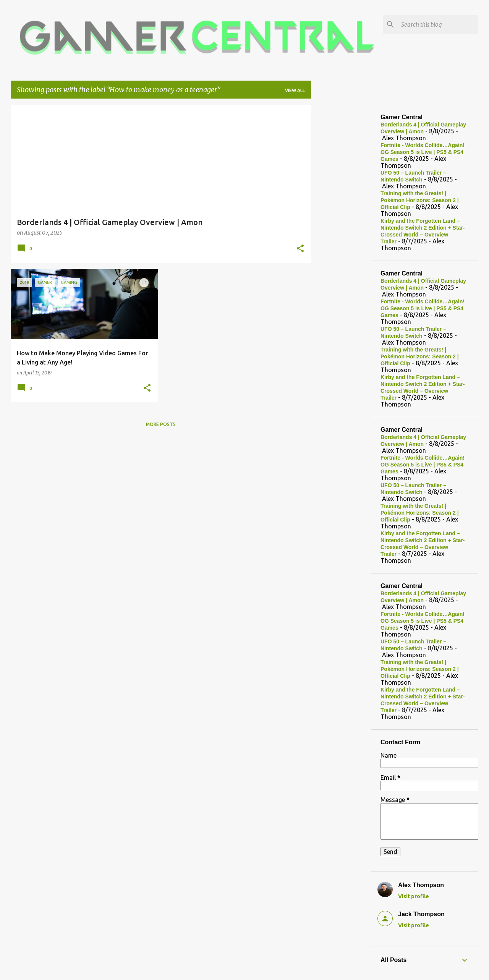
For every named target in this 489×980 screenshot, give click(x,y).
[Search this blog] (438, 24)
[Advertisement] (341, 219)
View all (295, 90)
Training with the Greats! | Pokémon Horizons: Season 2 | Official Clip (420, 200)
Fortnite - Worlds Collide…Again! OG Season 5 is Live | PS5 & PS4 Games (423, 152)
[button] (300, 249)
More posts (161, 424)
